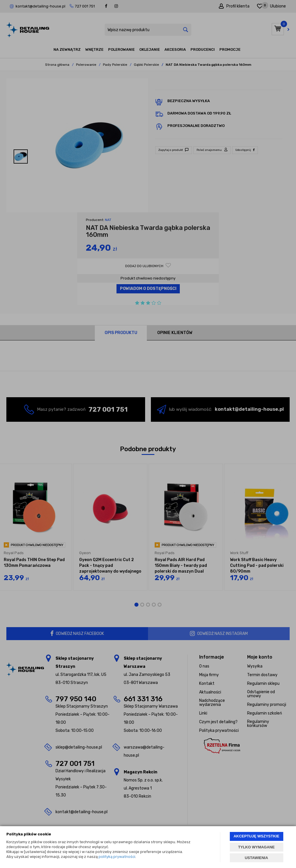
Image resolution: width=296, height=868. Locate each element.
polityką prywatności (117, 857)
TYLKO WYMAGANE (256, 847)
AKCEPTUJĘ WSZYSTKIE (256, 836)
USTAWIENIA (257, 858)
